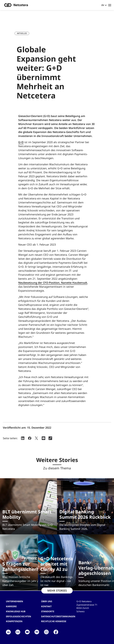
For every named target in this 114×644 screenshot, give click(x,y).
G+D (21, 142)
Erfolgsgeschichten (18, 616)
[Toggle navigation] (110, 5)
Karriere (11, 606)
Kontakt (46, 606)
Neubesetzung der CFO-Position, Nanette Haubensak (53, 283)
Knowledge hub (16, 611)
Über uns (47, 601)
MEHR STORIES (57, 591)
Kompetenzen (14, 621)
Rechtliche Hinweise (54, 621)
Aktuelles (22, 33)
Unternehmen (14, 601)
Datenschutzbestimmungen (58, 616)
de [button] (103, 5)
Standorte (48, 611)
